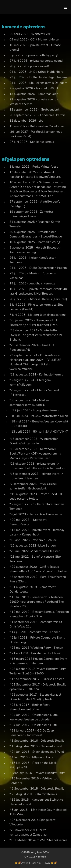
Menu (65, 7)
